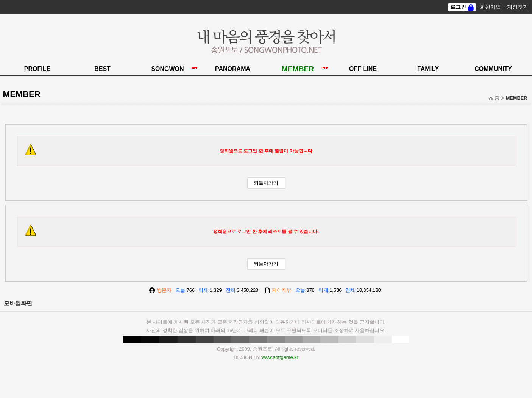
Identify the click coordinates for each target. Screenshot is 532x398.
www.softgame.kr (280, 357)
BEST (102, 69)
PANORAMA (233, 69)
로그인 (458, 7)
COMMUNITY (493, 69)
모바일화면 (18, 303)
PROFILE (37, 69)
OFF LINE (363, 69)
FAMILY (428, 69)
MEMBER (298, 69)
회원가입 (490, 7)
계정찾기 (518, 7)
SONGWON (167, 69)
